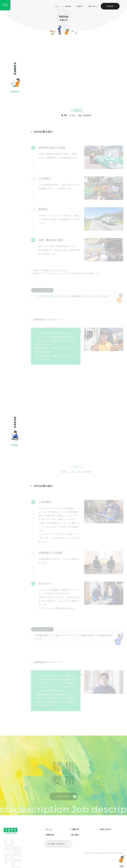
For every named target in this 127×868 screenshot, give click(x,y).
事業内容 (68, 6)
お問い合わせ (93, 6)
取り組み (75, 835)
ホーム (57, 6)
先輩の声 (80, 6)
